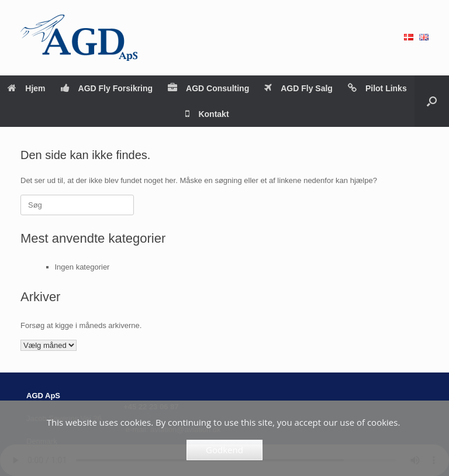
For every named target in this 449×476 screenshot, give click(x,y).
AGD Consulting (208, 88)
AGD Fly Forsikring (107, 88)
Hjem (26, 88)
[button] (432, 101)
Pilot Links (377, 88)
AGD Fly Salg (298, 88)
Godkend (224, 450)
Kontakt (207, 114)
